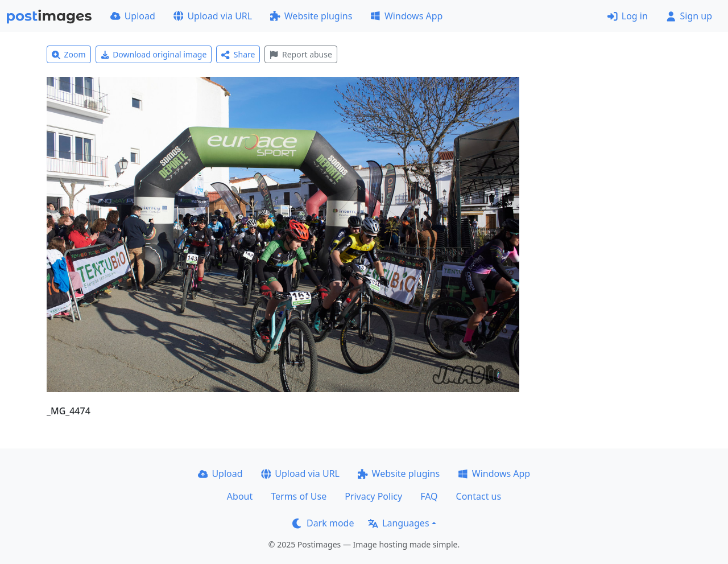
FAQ (429, 496)
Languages (398, 523)
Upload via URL (213, 16)
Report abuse (301, 54)
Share (238, 54)
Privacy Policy (373, 496)
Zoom (69, 54)
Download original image (154, 54)
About (240, 496)
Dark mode (323, 523)
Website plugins (311, 16)
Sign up (689, 16)
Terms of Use (299, 496)
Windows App (406, 16)
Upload (133, 16)
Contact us (479, 496)
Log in (628, 16)
